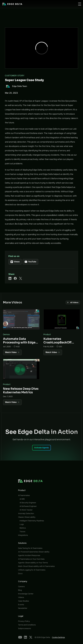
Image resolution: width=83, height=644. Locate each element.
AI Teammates (24, 495)
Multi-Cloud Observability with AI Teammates (36, 566)
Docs (20, 573)
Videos (21, 597)
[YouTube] (20, 637)
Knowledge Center (26, 594)
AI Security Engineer (28, 503)
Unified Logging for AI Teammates (32, 570)
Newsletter (23, 608)
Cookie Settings (58, 637)
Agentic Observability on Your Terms (33, 563)
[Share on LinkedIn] (10, 278)
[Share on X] (21, 278)
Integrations (23, 535)
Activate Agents (41, 448)
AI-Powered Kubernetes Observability (34, 552)
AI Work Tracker (26, 510)
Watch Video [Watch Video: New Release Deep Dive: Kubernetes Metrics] (12, 402)
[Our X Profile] (31, 637)
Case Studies (24, 601)
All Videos (73, 302)
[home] (12, 4)
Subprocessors (25, 628)
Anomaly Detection (26, 513)
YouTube (30, 262)
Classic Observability (27, 517)
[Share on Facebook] (15, 278)
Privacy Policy (24, 621)
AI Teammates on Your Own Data (31, 559)
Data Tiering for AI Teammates (30, 548)
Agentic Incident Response (29, 555)
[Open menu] (80, 4)
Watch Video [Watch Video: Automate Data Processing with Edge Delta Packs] (12, 352)
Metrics (23, 528)
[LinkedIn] (25, 637)
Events (21, 604)
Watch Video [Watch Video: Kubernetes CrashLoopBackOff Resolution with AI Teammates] (53, 352)
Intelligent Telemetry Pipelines (32, 521)
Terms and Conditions (27, 625)
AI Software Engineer (28, 506)
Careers (21, 586)
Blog (20, 590)
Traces (22, 531)
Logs (22, 524)
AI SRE (22, 499)
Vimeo (15, 262)
